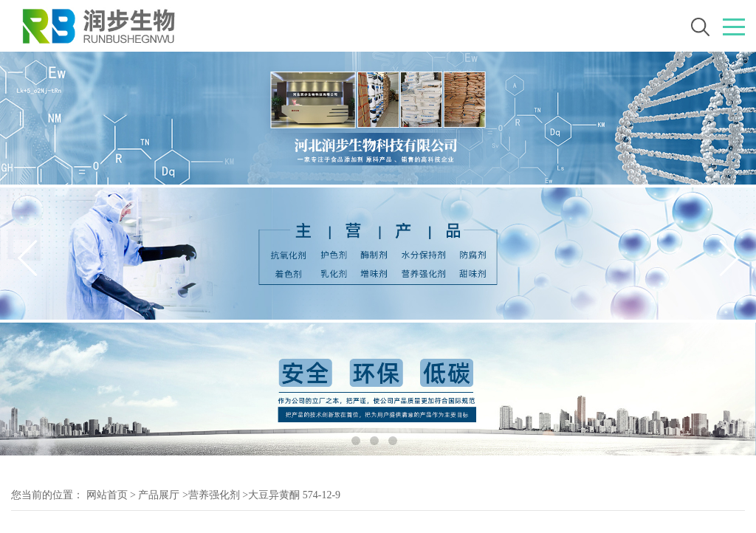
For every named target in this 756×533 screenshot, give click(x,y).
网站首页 (107, 495)
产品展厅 (159, 495)
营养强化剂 (214, 495)
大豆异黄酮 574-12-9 (294, 495)
